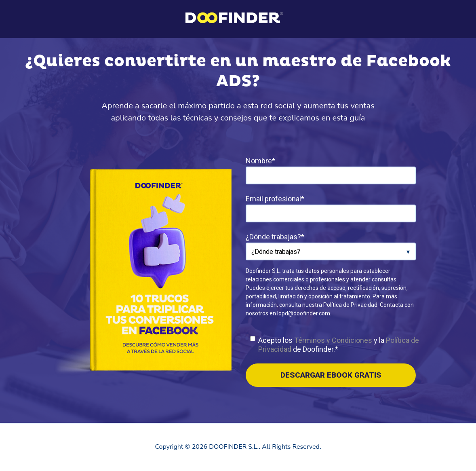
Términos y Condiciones (333, 340)
